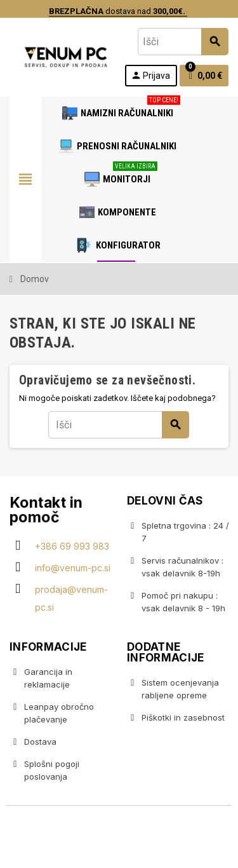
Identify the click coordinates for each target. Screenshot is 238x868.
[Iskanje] (183, 42)
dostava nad (117, 11)
